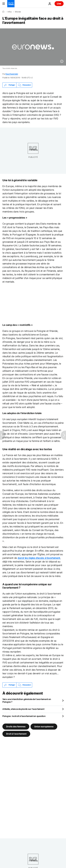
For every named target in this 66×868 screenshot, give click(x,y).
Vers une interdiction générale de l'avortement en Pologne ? (27, 700)
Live (59, 4)
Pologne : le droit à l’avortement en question (24, 716)
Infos (10, 12)
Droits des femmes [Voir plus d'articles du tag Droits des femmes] (16, 726)
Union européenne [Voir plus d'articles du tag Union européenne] (44, 726)
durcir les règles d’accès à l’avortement (39, 558)
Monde (18, 12)
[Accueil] (3, 12)
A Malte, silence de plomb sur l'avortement (23, 709)
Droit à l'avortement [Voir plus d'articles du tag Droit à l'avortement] (16, 734)
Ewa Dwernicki (12, 74)
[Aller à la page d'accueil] (11, 4)
